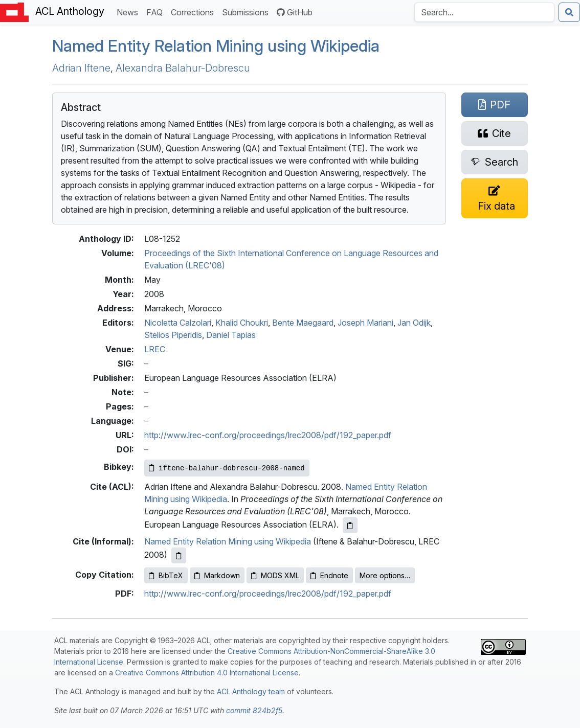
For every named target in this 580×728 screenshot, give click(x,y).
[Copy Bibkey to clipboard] (227, 468)
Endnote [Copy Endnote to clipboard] (329, 575)
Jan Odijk (414, 323)
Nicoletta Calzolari (178, 323)
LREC (155, 349)
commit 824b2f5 (254, 710)
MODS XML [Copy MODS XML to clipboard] (275, 575)
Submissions (247, 12)
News (129, 12)
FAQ (157, 12)
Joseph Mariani (365, 323)
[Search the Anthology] (484, 12)
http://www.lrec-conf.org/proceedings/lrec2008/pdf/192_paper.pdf (268, 435)
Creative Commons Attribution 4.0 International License (207, 673)
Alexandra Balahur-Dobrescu (183, 68)
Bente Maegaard (303, 323)
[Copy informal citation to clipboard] (179, 555)
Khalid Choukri (242, 323)
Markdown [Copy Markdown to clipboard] (217, 575)
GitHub (295, 12)
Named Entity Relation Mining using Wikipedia (228, 541)
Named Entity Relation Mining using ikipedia (216, 46)
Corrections (194, 12)
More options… (385, 575)
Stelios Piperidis (173, 335)
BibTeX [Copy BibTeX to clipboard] (166, 575)
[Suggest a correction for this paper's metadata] (495, 198)
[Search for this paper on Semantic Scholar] (495, 162)
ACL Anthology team (251, 691)
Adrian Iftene (81, 68)
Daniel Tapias (231, 335)
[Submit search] (569, 12)
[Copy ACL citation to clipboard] (350, 525)
